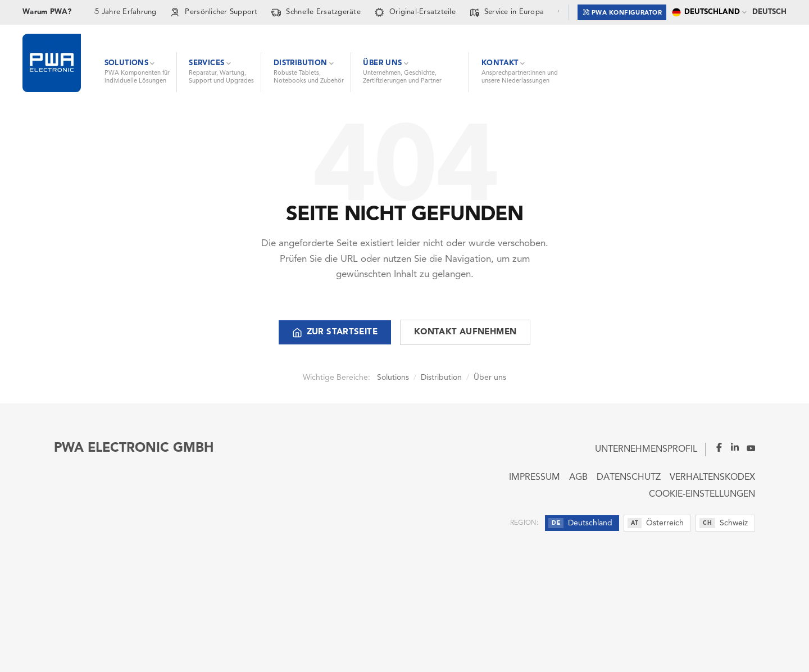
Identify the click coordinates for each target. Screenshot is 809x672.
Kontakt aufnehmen (465, 332)
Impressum (535, 478)
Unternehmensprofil (646, 449)
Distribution (441, 378)
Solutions (393, 378)
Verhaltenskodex (712, 478)
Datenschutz (629, 478)
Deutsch (769, 12)
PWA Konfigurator (622, 12)
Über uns (490, 378)
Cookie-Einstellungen (702, 494)
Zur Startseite (335, 333)
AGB (578, 478)
